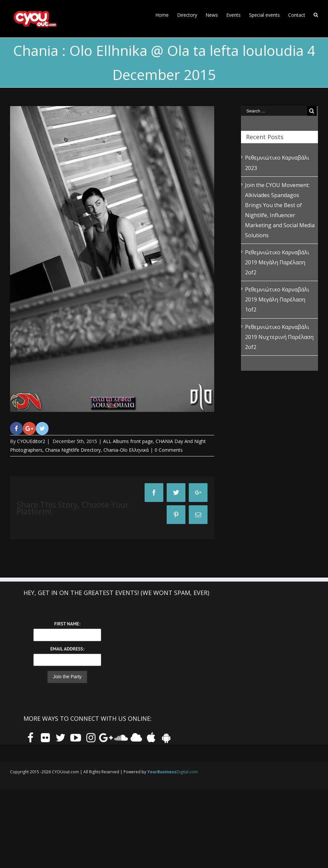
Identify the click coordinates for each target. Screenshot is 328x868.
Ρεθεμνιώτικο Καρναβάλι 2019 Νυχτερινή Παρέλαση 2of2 (279, 337)
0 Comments (169, 450)
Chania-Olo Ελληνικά (126, 450)
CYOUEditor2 (31, 441)
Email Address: (67, 649)
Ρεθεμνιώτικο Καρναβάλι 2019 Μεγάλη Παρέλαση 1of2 (277, 299)
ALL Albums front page (128, 441)
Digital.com (173, 772)
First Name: (67, 624)
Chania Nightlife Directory (73, 450)
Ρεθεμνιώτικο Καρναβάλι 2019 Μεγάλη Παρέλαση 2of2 (277, 262)
